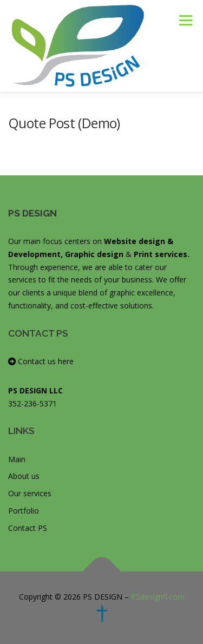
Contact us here (41, 361)
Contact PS (28, 528)
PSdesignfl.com (158, 597)
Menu (185, 20)
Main (17, 459)
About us (24, 476)
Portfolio (24, 511)
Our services (30, 493)
